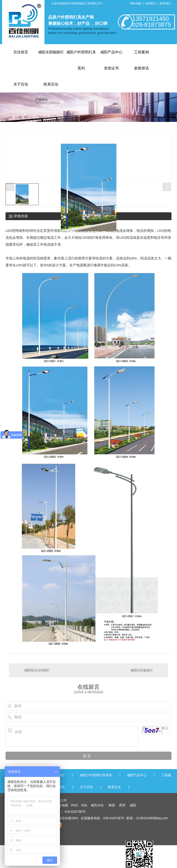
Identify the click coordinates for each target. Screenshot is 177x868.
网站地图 (136, 3)
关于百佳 (86, 787)
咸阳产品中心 (111, 52)
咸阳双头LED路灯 (37, 670)
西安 (122, 805)
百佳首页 (21, 52)
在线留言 (151, 3)
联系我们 (165, 3)
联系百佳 (114, 787)
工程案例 (142, 52)
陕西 (112, 805)
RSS (75, 805)
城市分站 (97, 805)
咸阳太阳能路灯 (51, 52)
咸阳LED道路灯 (142, 670)
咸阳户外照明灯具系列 (96, 775)
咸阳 (133, 805)
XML (85, 805)
